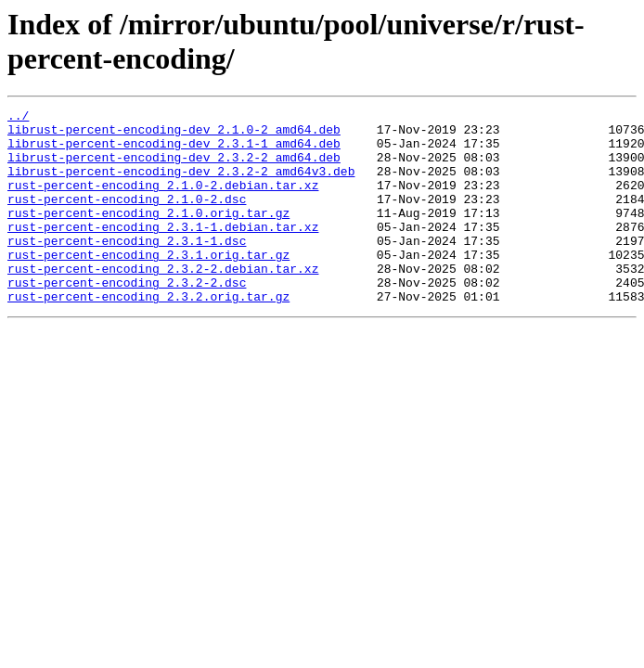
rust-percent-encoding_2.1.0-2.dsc (127, 218)
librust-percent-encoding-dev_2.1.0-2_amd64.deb (174, 135)
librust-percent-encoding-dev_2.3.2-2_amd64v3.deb (181, 185)
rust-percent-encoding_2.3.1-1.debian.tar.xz (163, 251)
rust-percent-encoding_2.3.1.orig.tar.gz (148, 285)
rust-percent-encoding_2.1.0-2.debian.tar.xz (163, 201)
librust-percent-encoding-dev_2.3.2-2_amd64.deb (174, 168)
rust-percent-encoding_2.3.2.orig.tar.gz (148, 335)
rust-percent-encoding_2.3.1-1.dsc (127, 268)
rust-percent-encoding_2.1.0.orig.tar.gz (148, 235)
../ (18, 118)
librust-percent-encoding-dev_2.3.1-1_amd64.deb (174, 151)
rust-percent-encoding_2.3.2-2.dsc (127, 318)
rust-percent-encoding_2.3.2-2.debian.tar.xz (163, 302)
